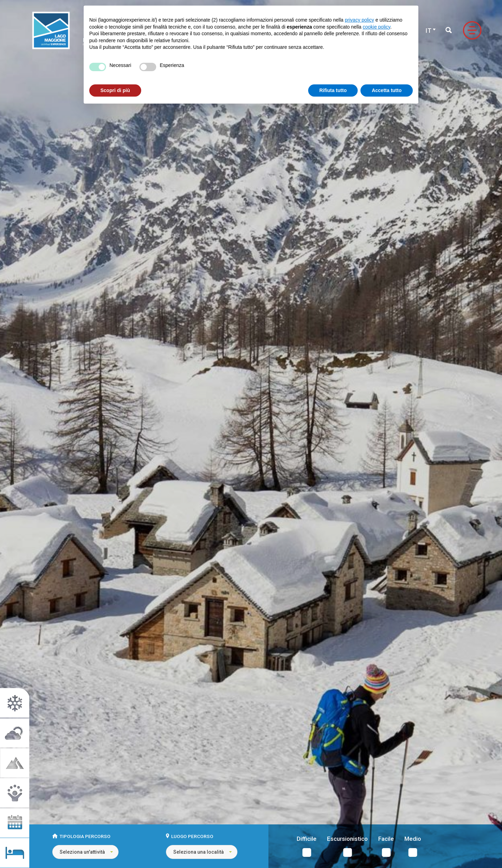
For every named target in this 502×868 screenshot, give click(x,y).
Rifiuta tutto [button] (333, 90)
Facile (386, 839)
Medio (413, 839)
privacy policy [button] (359, 20)
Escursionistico (347, 839)
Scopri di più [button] (115, 90)
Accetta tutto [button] (387, 90)
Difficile (307, 839)
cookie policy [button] (376, 27)
